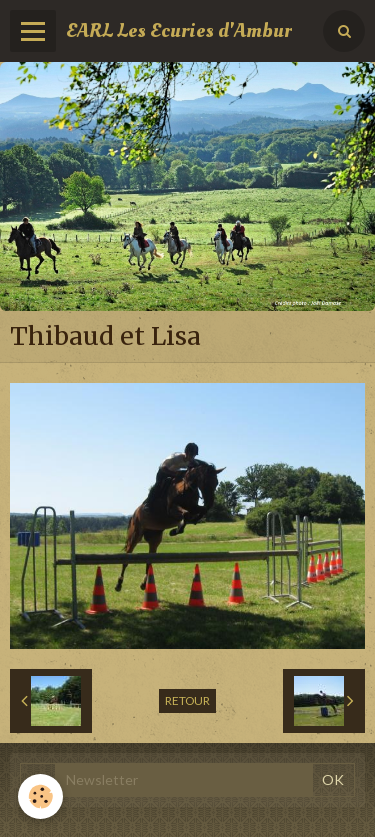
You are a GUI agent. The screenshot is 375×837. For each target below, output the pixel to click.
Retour (187, 700)
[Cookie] (40, 796)
